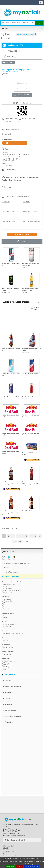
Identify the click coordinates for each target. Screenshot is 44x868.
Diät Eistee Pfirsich (9, 221)
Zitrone (7, 603)
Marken (8, 680)
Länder (7, 698)
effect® (24, 267)
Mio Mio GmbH (7, 134)
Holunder (8, 609)
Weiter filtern (9, 62)
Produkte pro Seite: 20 (8, 529)
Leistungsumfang (9, 855)
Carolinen (25, 292)
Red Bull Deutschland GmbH (11, 263)
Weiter (27, 542)
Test (4, 558)
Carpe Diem (26, 513)
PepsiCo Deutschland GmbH (11, 348)
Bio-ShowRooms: (11, 710)
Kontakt (6, 850)
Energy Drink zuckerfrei (31, 212)
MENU (7, 28)
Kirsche (7, 605)
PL (9, 558)
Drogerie (8, 654)
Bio (14, 558)
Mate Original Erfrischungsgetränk (16, 70)
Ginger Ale (8, 592)
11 (20, 542)
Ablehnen (19, 866)
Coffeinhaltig (9, 627)
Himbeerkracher (8, 212)
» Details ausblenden (22, 234)
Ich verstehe (11, 866)
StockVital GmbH (27, 511)
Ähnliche (22, 241)
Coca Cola (6, 202)
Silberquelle (26, 352)
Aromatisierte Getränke (26, 34)
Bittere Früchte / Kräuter (12, 590)
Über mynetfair (9, 846)
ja (6, 616)
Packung (8, 667)
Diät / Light (9, 625)
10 (15, 542)
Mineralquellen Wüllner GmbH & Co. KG (30, 289)
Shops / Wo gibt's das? (13, 686)
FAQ (5, 853)
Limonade (8, 588)
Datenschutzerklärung (31, 866)
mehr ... (6, 669)
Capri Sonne (26, 457)
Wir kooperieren (9, 851)
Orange (8, 599)
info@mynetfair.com (18, 836)
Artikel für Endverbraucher (14, 633)
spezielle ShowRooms (13, 716)
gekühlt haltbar (10, 647)
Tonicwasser (9, 584)
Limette (7, 607)
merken (5, 74)
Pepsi (3, 350)
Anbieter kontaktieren (15, 143)
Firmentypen (10, 722)
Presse (6, 848)
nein (6, 618)
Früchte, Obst (9, 601)
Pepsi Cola (27, 202)
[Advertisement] (22, 737)
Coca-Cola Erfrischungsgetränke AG (10, 483)
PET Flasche (9, 665)
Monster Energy (6, 292)
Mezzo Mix (5, 515)
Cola (7, 586)
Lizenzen (8, 704)
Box (6, 663)
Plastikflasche (10, 661)
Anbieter (8, 692)
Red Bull (4, 265)
